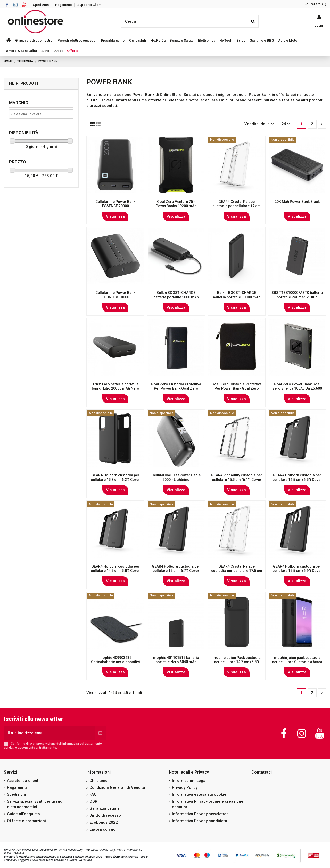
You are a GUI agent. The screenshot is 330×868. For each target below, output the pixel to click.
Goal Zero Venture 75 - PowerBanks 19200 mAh (176, 204)
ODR (93, 801)
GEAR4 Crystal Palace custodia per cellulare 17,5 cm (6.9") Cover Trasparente (237, 571)
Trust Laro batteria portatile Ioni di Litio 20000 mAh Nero (115, 386)
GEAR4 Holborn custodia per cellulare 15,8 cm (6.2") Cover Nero (115, 480)
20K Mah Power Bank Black (297, 202)
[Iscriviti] (100, 733)
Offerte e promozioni (26, 821)
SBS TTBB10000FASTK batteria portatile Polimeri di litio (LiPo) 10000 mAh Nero (297, 297)
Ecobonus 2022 (104, 822)
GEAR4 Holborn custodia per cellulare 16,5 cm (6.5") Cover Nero (297, 480)
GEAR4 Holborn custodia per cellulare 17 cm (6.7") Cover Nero (176, 571)
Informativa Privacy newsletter (200, 814)
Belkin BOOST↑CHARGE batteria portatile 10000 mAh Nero (237, 297)
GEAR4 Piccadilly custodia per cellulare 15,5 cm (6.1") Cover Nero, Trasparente (237, 480)
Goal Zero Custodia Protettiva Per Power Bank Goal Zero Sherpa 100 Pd (176, 388)
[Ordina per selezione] (259, 124)
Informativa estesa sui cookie (199, 794)
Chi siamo (98, 781)
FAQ (93, 794)
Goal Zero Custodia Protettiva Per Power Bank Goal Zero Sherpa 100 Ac (237, 388)
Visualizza (115, 216)
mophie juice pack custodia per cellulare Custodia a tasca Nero (297, 662)
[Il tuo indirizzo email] (49, 733)
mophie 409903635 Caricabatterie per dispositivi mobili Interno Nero (115, 662)
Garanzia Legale (105, 808)
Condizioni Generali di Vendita (117, 787)
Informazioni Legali (190, 781)
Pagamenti (64, 5)
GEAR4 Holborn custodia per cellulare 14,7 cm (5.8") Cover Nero (115, 571)
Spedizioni (42, 5)
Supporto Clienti (90, 5)
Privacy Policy (185, 787)
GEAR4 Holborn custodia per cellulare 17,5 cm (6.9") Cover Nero (297, 571)
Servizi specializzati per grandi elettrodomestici (35, 804)
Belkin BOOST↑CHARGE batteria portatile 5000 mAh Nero (176, 297)
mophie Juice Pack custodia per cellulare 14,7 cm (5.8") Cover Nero (237, 662)
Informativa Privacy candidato (200, 821)
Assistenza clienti (23, 781)
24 (286, 124)
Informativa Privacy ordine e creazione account (208, 804)
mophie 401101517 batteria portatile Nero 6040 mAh (176, 660)
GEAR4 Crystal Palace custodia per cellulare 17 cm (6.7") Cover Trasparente (237, 206)
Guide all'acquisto (23, 814)
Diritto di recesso (105, 815)
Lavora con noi (103, 829)
